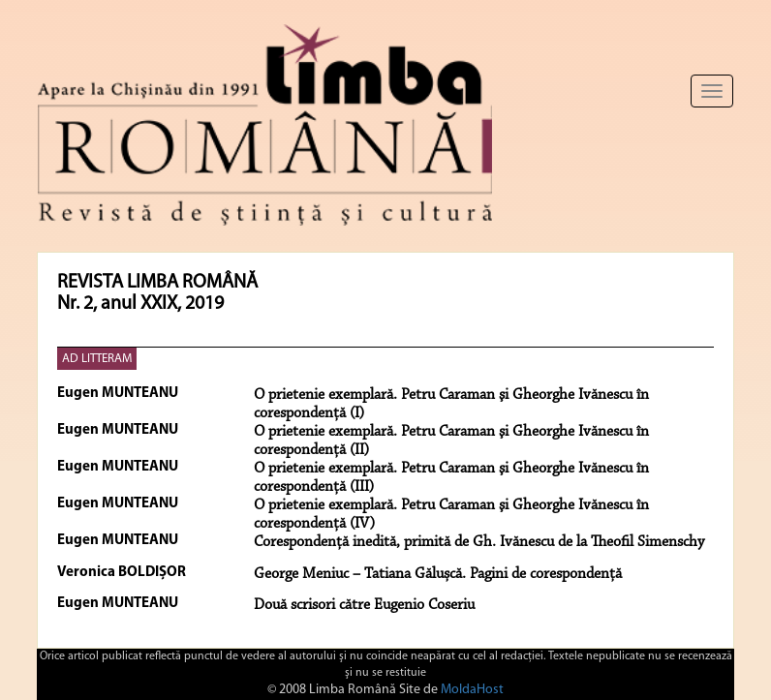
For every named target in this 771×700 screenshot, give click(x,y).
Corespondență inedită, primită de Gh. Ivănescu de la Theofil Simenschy (479, 542)
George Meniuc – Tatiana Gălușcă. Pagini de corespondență (438, 574)
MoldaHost (472, 690)
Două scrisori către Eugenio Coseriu (364, 605)
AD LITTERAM (97, 359)
